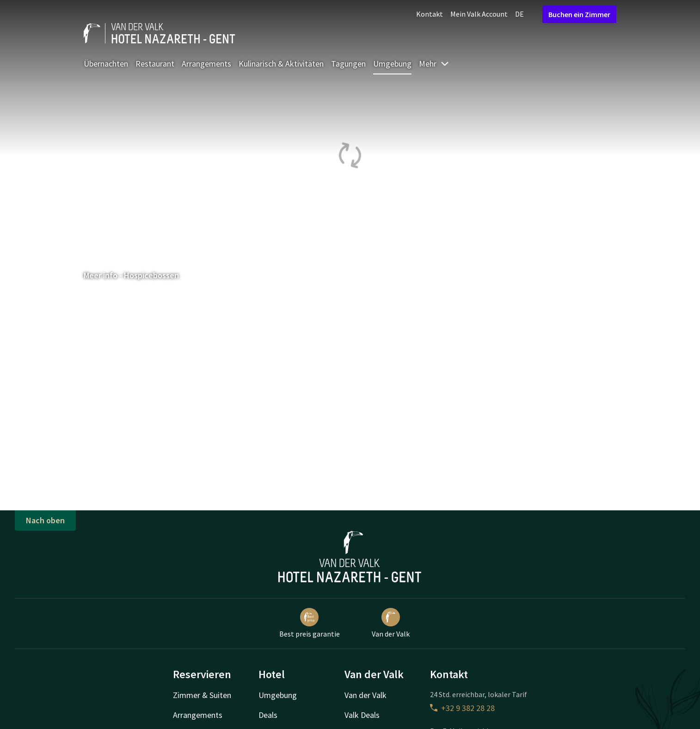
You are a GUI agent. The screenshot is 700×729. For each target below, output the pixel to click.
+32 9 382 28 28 (462, 708)
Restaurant (155, 64)
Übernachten (106, 64)
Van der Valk (391, 623)
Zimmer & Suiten (202, 695)
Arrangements (206, 64)
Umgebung (392, 64)
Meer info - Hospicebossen (136, 275)
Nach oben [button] (45, 520)
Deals (268, 715)
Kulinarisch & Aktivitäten (281, 64)
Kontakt (430, 14)
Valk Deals (362, 715)
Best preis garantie (310, 623)
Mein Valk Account (479, 14)
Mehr (434, 64)
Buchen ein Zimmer (579, 14)
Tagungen (348, 64)
